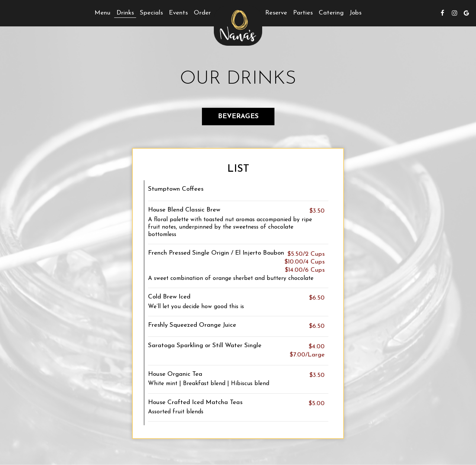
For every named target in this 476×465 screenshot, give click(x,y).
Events (178, 13)
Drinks (125, 13)
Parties (303, 13)
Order (202, 13)
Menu (102, 13)
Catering (331, 13)
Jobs (356, 13)
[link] (238, 26)
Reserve (276, 13)
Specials (151, 13)
